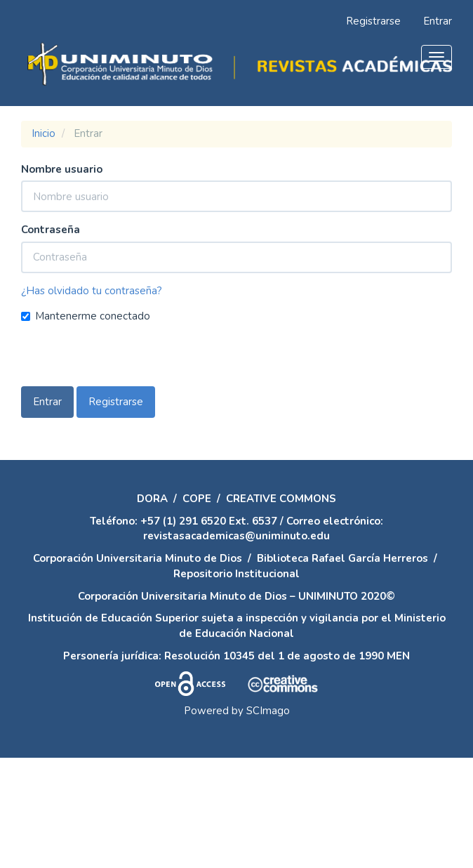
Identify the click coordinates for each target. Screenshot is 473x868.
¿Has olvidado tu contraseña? (92, 291)
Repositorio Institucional (236, 574)
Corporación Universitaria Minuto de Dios (138, 558)
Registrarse (373, 21)
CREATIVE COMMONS (281, 499)
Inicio (44, 133)
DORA (152, 499)
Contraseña (51, 230)
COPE (197, 499)
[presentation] (128, 359)
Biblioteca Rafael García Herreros (342, 558)
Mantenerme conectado (86, 316)
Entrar (438, 21)
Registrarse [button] (116, 402)
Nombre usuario (62, 169)
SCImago (268, 711)
